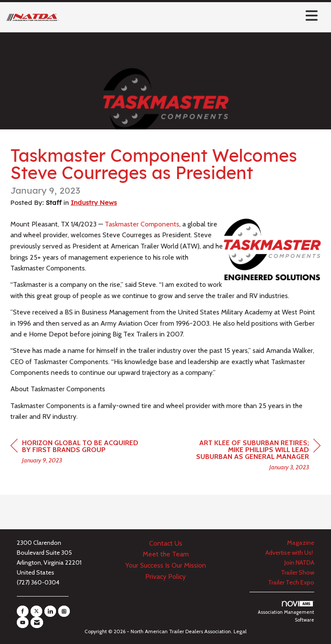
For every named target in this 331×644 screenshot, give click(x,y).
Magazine (301, 543)
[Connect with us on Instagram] (64, 611)
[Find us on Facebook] (23, 611)
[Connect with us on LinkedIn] (50, 611)
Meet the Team (166, 554)
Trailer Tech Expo (291, 582)
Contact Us (166, 543)
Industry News (94, 203)
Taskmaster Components (142, 224)
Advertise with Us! (290, 553)
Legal (240, 631)
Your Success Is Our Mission (166, 565)
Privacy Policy (165, 576)
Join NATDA (299, 562)
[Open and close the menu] (190, 16)
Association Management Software (286, 612)
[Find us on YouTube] (23, 622)
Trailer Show (298, 572)
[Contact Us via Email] (37, 622)
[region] (256, 456)
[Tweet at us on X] (36, 611)
